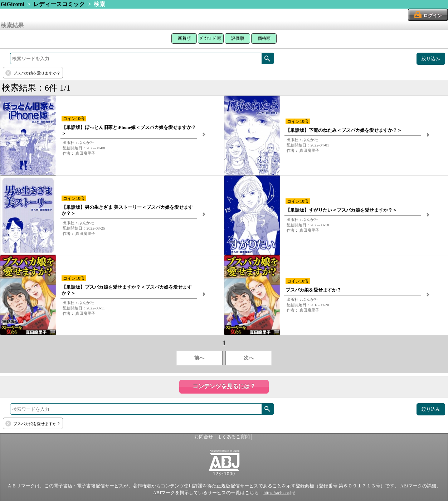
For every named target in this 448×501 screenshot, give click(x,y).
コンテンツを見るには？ (224, 386)
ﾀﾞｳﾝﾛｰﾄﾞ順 (211, 38)
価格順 (264, 38)
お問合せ (204, 437)
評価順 (238, 38)
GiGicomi (13, 4)
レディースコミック (59, 4)
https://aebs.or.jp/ (279, 493)
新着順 (184, 38)
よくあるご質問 (233, 437)
